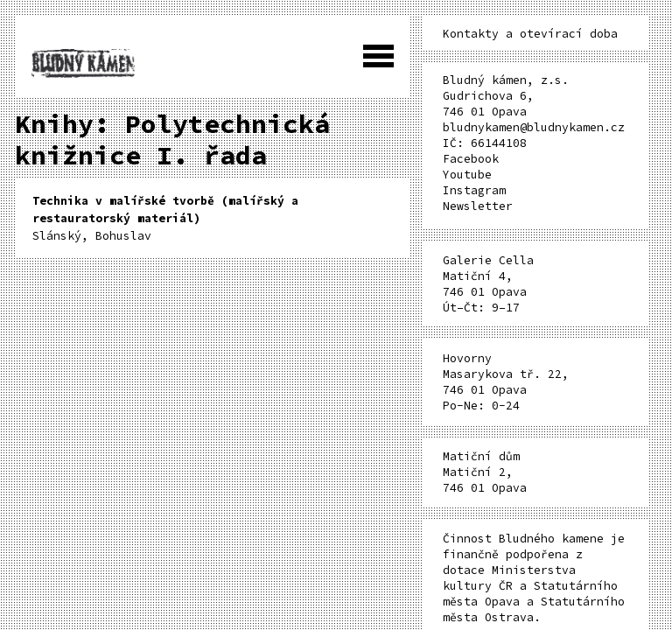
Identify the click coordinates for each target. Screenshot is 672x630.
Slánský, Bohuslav (165, 218)
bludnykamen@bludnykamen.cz (534, 127)
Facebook (471, 159)
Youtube (467, 175)
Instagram (474, 190)
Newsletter (478, 206)
